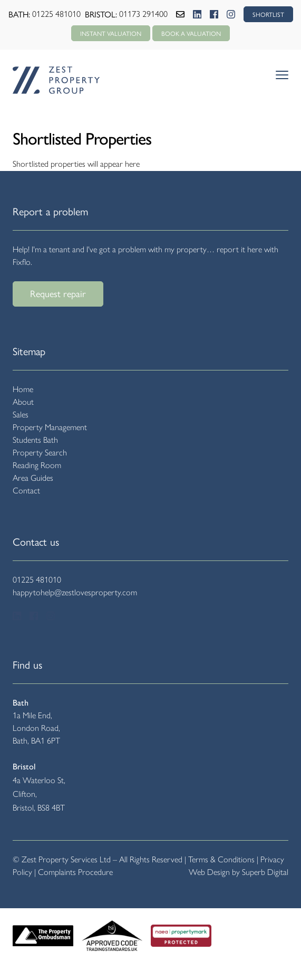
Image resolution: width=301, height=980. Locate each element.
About (23, 402)
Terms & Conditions (221, 859)
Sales (21, 415)
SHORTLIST (268, 14)
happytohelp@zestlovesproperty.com (75, 592)
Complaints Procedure (75, 872)
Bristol (24, 767)
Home (23, 389)
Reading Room (37, 465)
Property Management (50, 427)
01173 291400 (143, 14)
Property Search (40, 453)
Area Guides (33, 478)
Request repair (58, 293)
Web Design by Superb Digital (239, 872)
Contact (26, 491)
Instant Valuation (111, 33)
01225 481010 (56, 14)
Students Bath (35, 440)
